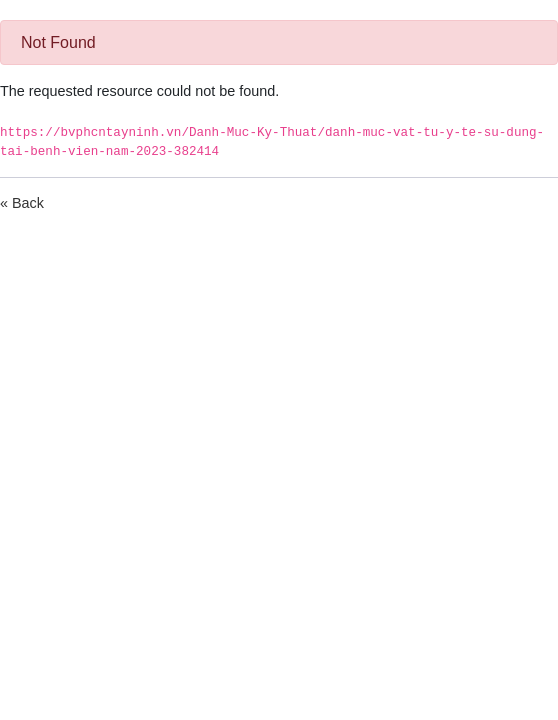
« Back (22, 203)
